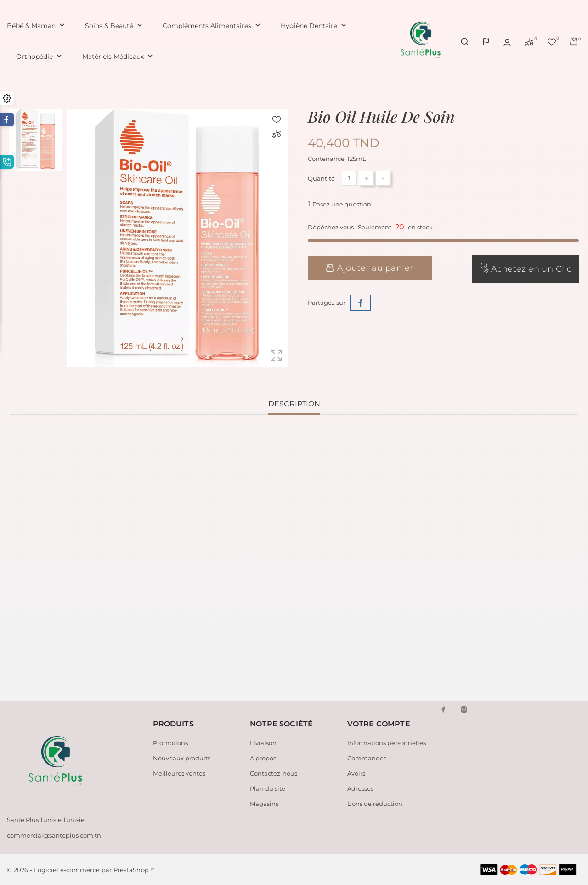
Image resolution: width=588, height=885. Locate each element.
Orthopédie (40, 57)
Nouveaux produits (182, 758)
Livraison (263, 743)
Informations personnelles (387, 743)
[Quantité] (349, 178)
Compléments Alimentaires (212, 26)
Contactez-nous (274, 773)
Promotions (170, 743)
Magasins (264, 804)
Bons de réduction (375, 804)
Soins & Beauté (115, 26)
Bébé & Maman (37, 26)
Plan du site (268, 788)
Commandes (367, 758)
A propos (263, 758)
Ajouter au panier (370, 268)
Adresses (360, 788)
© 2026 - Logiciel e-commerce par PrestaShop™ (81, 870)
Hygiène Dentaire (314, 26)
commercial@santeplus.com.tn (54, 835)
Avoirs (356, 773)
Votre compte (379, 724)
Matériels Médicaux (119, 57)
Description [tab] (294, 404)
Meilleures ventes (179, 773)
